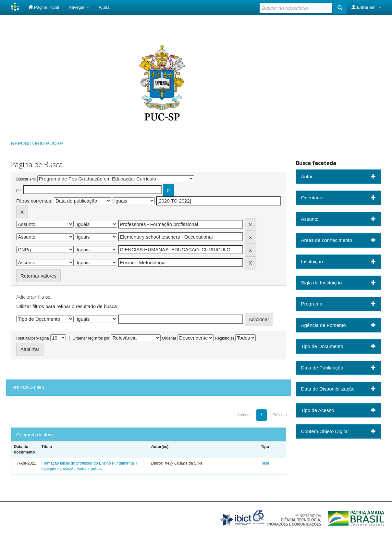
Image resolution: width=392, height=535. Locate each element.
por (19, 190)
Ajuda (104, 7)
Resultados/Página (33, 338)
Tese (265, 463)
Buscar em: (26, 179)
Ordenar (169, 338)
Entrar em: (366, 7)
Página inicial (44, 7)
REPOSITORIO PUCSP (37, 143)
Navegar (79, 7)
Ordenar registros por (91, 338)
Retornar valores (38, 276)
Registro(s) (224, 338)
